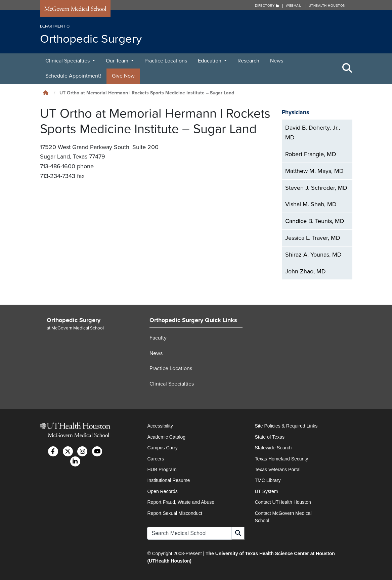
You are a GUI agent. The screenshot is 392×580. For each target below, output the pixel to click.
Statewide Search (273, 448)
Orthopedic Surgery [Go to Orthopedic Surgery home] (74, 320)
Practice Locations (166, 61)
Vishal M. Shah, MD (311, 204)
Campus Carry (162, 448)
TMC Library (268, 480)
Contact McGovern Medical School (283, 517)
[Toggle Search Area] (347, 69)
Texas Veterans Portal (277, 470)
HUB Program (162, 470)
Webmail (294, 6)
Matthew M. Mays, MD (314, 171)
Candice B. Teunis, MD (315, 221)
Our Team (118, 61)
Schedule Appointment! (73, 76)
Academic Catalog (166, 437)
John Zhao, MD (306, 271)
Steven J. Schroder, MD (316, 188)
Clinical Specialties (68, 61)
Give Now (123, 76)
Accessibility (160, 426)
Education (210, 61)
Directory (267, 6)
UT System (266, 491)
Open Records (162, 491)
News (277, 61)
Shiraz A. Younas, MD (313, 255)
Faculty (158, 338)
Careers (156, 459)
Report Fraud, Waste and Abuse (181, 502)
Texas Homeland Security (281, 459)
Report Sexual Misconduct (175, 513)
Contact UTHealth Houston (283, 502)
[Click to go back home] (46, 93)
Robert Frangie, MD (311, 154)
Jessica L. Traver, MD (313, 238)
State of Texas (269, 437)
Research (248, 61)
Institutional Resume (168, 480)
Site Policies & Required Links (286, 426)
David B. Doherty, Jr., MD (313, 132)
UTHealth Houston (327, 6)
